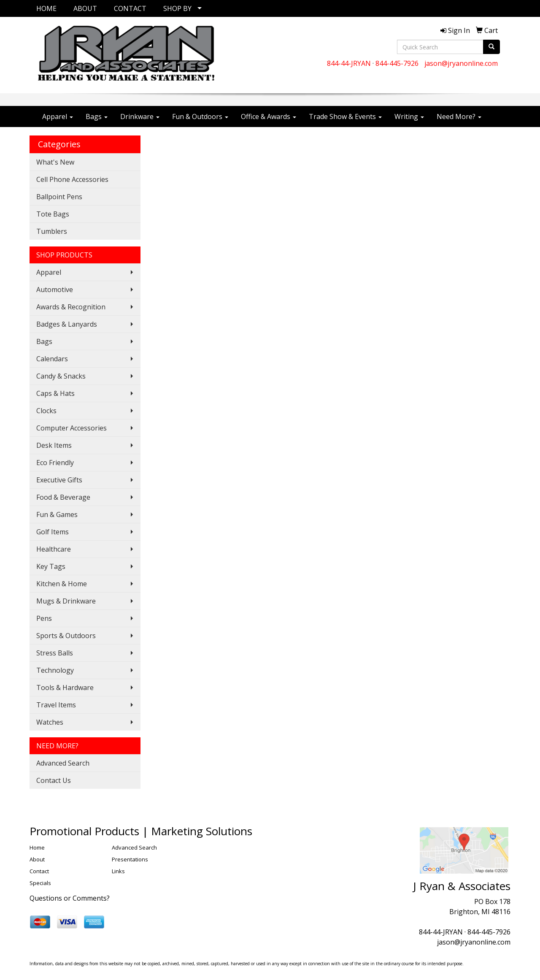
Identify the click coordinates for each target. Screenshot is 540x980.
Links (118, 871)
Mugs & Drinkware (66, 601)
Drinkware (140, 116)
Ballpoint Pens (59, 197)
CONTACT (130, 8)
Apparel (58, 116)
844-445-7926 (397, 63)
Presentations (130, 859)
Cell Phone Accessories (72, 179)
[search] (491, 47)
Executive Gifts (59, 480)
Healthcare (54, 549)
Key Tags (51, 566)
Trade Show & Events (345, 116)
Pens (44, 618)
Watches (50, 722)
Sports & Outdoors (66, 636)
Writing (409, 116)
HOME (46, 8)
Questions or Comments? (70, 898)
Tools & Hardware (65, 688)
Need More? (459, 116)
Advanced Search (63, 763)
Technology (55, 670)
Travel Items (56, 705)
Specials (40, 883)
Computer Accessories (72, 428)
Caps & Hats (55, 393)
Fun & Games (57, 514)
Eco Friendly (55, 463)
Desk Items (54, 445)
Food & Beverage (63, 497)
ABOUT (85, 8)
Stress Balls (55, 653)
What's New (55, 162)
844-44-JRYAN (349, 63)
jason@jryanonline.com (461, 63)
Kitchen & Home (62, 584)
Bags (97, 116)
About (37, 859)
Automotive (55, 290)
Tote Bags (53, 214)
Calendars (52, 359)
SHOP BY (177, 8)
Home (37, 847)
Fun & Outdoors (200, 116)
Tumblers (52, 231)
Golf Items (53, 532)
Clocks (46, 411)
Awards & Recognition (71, 307)
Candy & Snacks (61, 376)
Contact (39, 871)
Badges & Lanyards (67, 324)
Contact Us (54, 780)
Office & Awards (269, 116)
